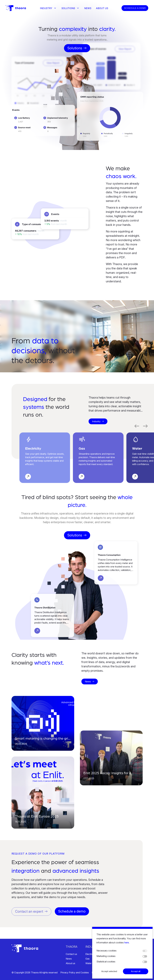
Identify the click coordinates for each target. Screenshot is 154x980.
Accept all (136, 972)
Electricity (90, 954)
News (88, 8)
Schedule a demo (135, 8)
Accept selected (109, 972)
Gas (87, 959)
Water (89, 963)
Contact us (71, 954)
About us (102, 8)
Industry (46, 8)
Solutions (68, 8)
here (127, 944)
